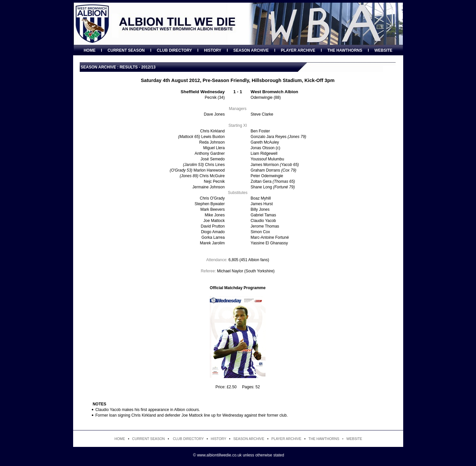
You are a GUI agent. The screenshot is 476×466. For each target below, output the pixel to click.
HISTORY (212, 50)
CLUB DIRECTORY (174, 50)
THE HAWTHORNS (345, 50)
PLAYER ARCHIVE (298, 50)
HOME (90, 50)
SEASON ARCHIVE (251, 50)
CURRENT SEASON (126, 50)
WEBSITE (383, 50)
